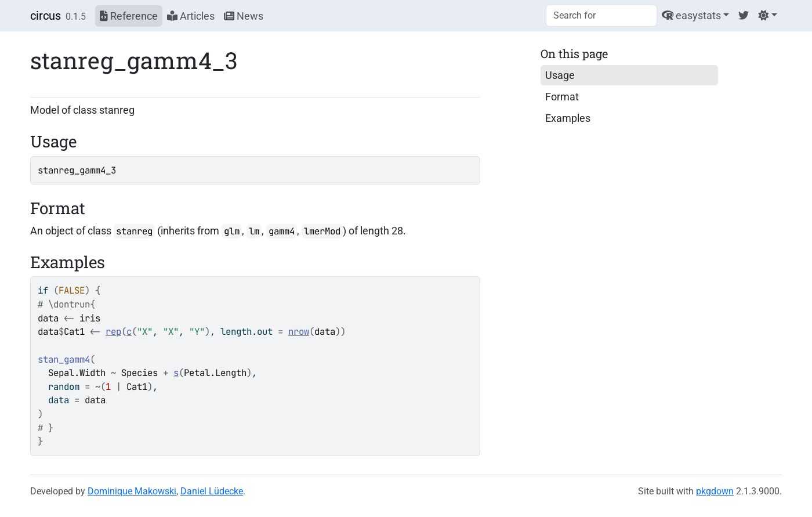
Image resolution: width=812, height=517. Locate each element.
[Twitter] (744, 15)
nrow (299, 332)
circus (46, 16)
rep (113, 332)
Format (562, 97)
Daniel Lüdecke (212, 491)
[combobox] (601, 16)
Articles (191, 16)
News (244, 16)
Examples (568, 118)
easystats (691, 15)
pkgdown (715, 491)
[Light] (768, 15)
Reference (129, 16)
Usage (560, 75)
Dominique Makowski (132, 491)
